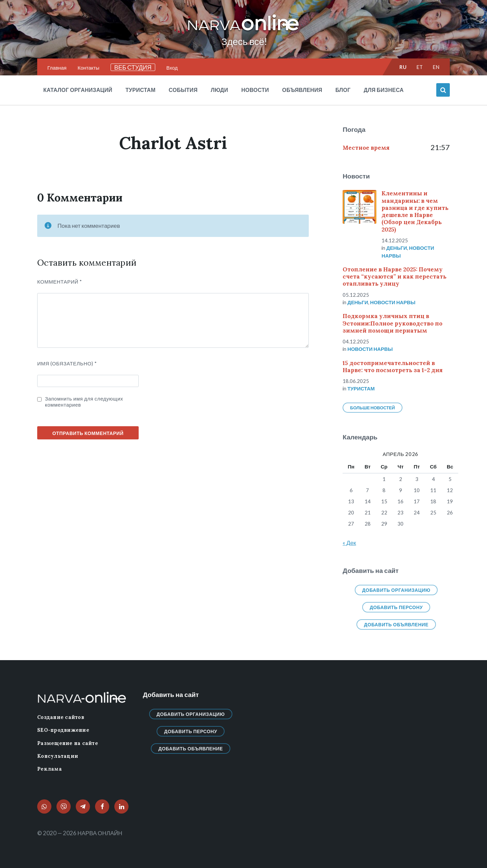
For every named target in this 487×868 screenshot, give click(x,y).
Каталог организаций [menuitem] (78, 90)
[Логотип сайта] (243, 31)
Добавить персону (396, 607)
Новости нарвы (393, 302)
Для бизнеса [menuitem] (384, 90)
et (420, 67)
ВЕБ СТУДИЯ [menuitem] (133, 67)
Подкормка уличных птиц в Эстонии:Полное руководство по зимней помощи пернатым (392, 323)
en (436, 67)
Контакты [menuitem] (89, 68)
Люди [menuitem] (219, 90)
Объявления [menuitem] (302, 90)
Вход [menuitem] (172, 68)
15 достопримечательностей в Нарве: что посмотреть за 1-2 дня (393, 367)
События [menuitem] (183, 90)
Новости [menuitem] (255, 90)
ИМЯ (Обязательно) (67, 363)
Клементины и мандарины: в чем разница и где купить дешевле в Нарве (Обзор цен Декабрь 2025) (415, 211)
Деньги (397, 248)
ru (403, 67)
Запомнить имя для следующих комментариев (84, 402)
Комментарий (60, 282)
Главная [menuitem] (57, 68)
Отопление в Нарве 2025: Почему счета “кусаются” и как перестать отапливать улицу (395, 277)
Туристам (361, 388)
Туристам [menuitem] (141, 90)
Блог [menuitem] (343, 90)
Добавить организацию (396, 590)
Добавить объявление (396, 624)
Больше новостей (372, 408)
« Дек (349, 543)
